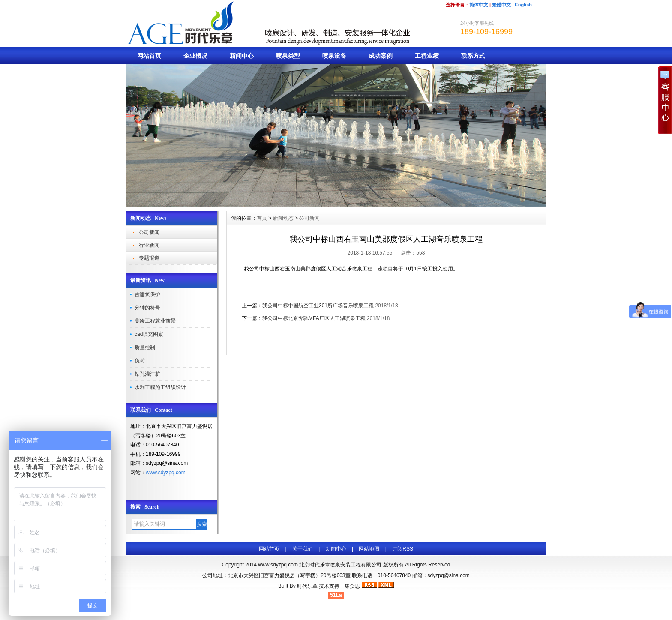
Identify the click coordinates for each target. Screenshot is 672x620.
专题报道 (149, 258)
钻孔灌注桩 (147, 374)
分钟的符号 (147, 308)
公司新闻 (149, 232)
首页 (262, 218)
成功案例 (381, 56)
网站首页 (149, 56)
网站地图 (369, 549)
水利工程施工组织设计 (160, 387)
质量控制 (145, 347)
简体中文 (479, 5)
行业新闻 (149, 245)
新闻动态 (283, 218)
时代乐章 (307, 586)
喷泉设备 (334, 56)
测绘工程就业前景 (155, 321)
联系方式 (473, 56)
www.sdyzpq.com (166, 473)
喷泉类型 (288, 56)
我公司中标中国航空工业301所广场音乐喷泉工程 (318, 306)
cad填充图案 (149, 334)
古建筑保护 (147, 294)
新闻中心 (242, 56)
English (523, 5)
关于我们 (303, 549)
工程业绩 (427, 56)
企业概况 (195, 56)
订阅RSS (403, 549)
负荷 (140, 361)
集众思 (352, 586)
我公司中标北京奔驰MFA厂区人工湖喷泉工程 (314, 318)
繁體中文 (501, 5)
